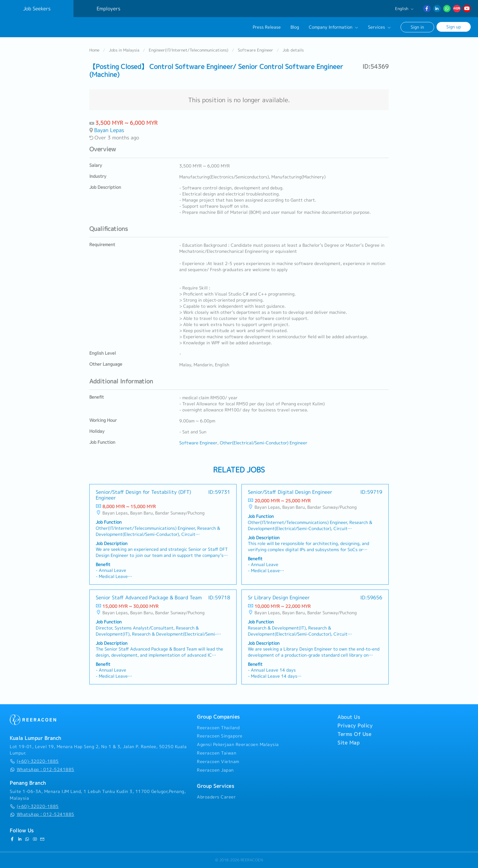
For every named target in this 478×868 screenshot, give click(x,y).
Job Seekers (37, 9)
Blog (295, 27)
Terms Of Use (354, 734)
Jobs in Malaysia (124, 50)
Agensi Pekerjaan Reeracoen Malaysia (238, 744)
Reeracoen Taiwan (217, 753)
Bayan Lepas (109, 130)
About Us (349, 717)
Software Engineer (255, 50)
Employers (109, 9)
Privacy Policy (355, 726)
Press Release (267, 27)
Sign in (417, 27)
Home (94, 50)
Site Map (348, 743)
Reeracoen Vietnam (218, 762)
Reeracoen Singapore (220, 736)
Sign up (454, 27)
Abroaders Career (216, 797)
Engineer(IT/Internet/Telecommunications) (189, 50)
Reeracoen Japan (215, 770)
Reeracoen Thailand (218, 728)
